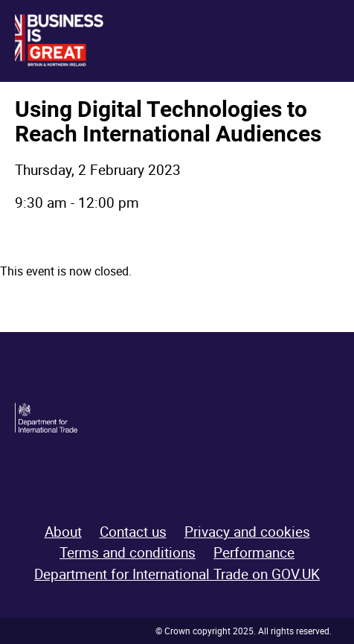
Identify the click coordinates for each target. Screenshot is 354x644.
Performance (254, 552)
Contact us (133, 532)
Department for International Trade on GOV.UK (177, 574)
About (63, 532)
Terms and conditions (128, 552)
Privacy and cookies (247, 532)
